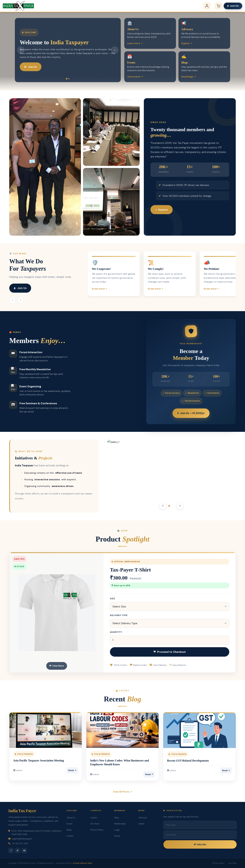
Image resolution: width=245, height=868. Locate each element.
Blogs (165, 6)
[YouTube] (24, 851)
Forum (117, 836)
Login (117, 830)
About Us (71, 818)
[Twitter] (18, 851)
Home (64, 6)
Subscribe (200, 844)
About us (82, 6)
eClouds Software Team (82, 863)
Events (123, 6)
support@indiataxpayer (22, 839)
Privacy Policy (97, 830)
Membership (145, 6)
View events (135, 77)
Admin (141, 824)
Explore (187, 43)
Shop (117, 818)
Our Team (95, 824)
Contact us (185, 6)
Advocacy (104, 6)
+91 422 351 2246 (20, 843)
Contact (70, 836)
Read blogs (189, 77)
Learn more (135, 43)
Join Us (233, 6)
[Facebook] (11, 851)
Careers (94, 818)
